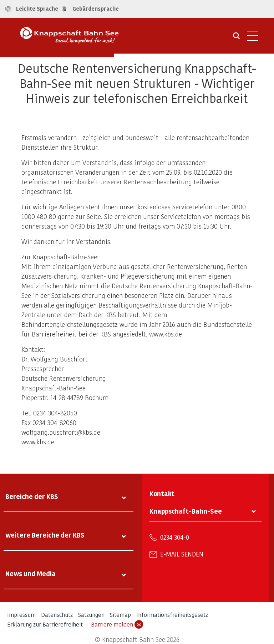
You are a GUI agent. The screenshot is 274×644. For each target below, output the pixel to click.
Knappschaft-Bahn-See (186, 511)
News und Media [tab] (31, 573)
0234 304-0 (175, 537)
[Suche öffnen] (236, 38)
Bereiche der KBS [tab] (32, 496)
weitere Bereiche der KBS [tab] (45, 535)
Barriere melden (117, 624)
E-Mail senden (182, 554)
